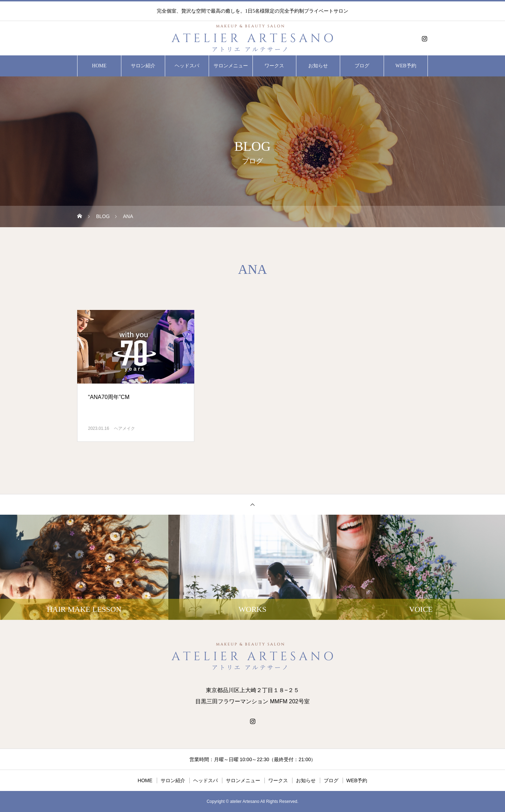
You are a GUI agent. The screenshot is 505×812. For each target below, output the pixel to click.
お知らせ (318, 66)
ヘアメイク (124, 428)
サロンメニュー (231, 66)
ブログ (362, 66)
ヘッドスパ (187, 66)
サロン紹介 (143, 66)
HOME (99, 66)
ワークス (274, 66)
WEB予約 (406, 66)
